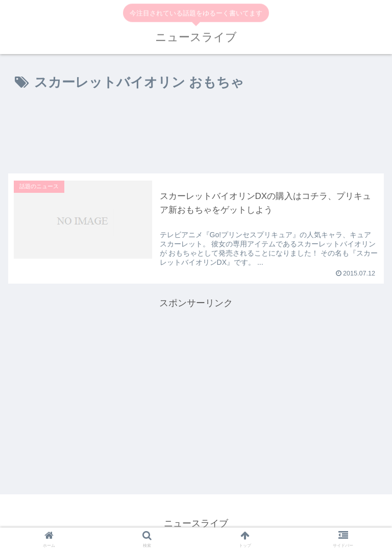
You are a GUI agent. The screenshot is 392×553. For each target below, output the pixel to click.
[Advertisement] (196, 134)
